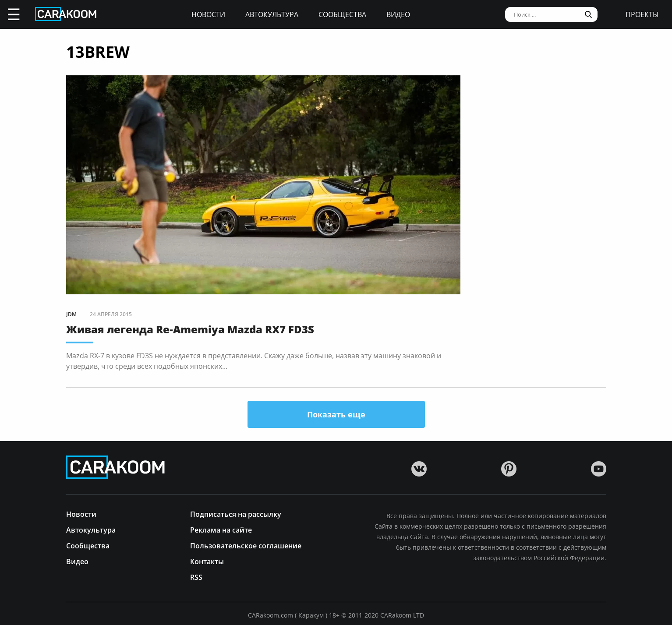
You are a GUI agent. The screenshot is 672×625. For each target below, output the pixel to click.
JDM (71, 314)
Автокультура (272, 14)
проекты (642, 14)
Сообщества (342, 14)
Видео (398, 14)
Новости (208, 14)
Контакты (207, 561)
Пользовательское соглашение (246, 545)
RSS (196, 577)
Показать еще (336, 414)
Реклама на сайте (221, 529)
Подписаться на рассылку (236, 514)
